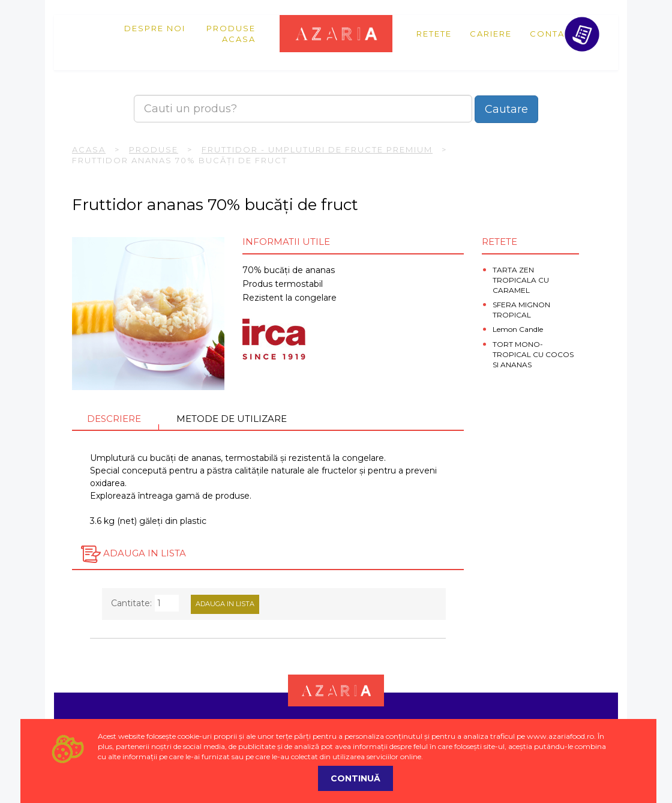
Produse (231, 28)
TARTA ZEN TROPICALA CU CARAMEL (521, 280)
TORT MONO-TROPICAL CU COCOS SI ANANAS (533, 354)
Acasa (239, 39)
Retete (434, 34)
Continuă (355, 778)
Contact (553, 34)
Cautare (506, 109)
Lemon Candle (518, 329)
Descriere (114, 419)
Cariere (491, 34)
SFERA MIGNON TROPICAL (521, 310)
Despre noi (155, 28)
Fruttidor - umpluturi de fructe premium (317, 149)
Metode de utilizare (232, 419)
